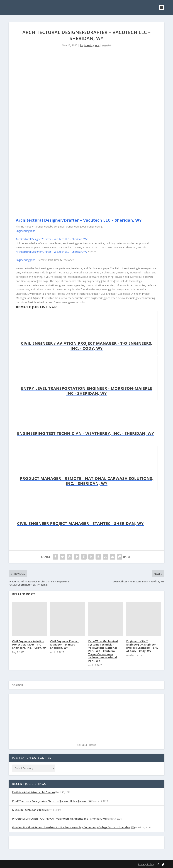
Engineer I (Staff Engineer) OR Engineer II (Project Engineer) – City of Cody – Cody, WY (142, 646)
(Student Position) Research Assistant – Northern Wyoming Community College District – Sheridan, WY (74, 827)
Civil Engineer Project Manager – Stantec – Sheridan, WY (64, 644)
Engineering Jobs (90, 45)
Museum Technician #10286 (29, 810)
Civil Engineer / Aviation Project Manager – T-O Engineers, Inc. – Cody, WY (29, 644)
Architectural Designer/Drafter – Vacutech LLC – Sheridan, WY (79, 220)
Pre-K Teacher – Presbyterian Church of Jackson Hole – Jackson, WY (52, 801)
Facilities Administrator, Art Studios (34, 792)
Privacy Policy (146, 864)
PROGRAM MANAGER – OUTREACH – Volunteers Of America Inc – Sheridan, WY (59, 818)
